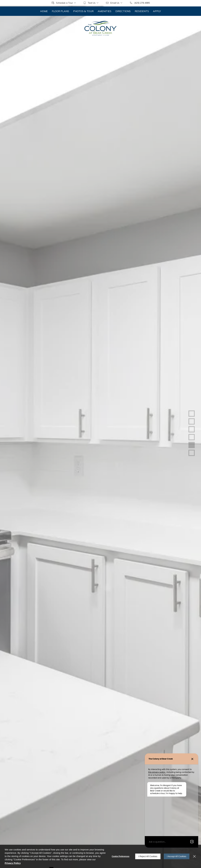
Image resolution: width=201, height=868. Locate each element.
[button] (64, 3)
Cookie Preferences (121, 856)
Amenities (105, 11)
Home (44, 11)
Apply (157, 11)
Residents (142, 11)
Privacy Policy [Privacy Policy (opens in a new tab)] (13, 863)
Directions (123, 11)
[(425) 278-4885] (140, 3)
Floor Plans (60, 11)
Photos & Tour (83, 11)
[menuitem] (44, 11)
